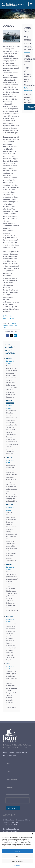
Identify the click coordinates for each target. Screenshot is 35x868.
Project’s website (9, 318)
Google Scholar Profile (11, 829)
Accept (18, 851)
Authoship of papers (10, 831)
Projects (13, 323)
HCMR (5, 752)
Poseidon (12, 752)
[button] (32, 834)
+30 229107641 (11, 825)
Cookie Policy (17, 865)
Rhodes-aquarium (10, 755)
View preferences (18, 861)
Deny (17, 856)
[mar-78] (11, 36)
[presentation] (18, 800)
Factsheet (9, 316)
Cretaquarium (22, 752)
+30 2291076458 (14, 822)
